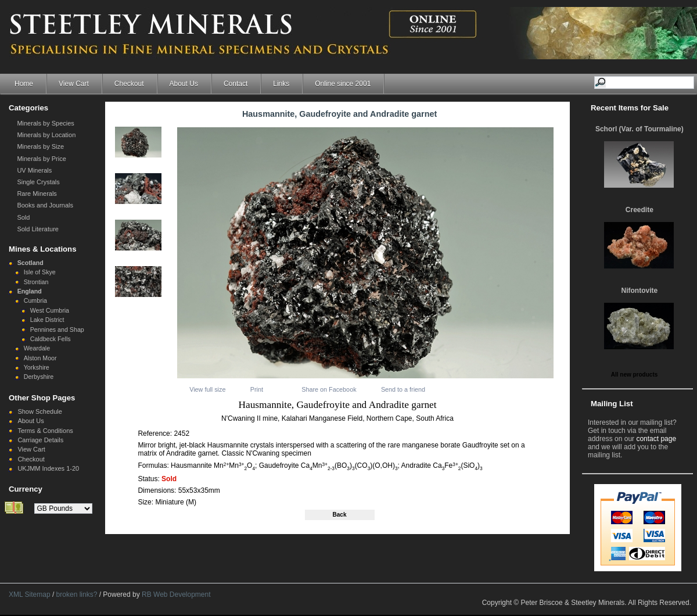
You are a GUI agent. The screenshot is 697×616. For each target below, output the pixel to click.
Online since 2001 (343, 84)
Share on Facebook (329, 389)
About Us (184, 84)
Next (166, 146)
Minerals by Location (46, 135)
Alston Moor (40, 358)
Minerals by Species (45, 123)
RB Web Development (176, 594)
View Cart (74, 84)
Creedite (639, 210)
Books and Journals (45, 205)
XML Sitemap (30, 594)
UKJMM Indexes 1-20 (48, 468)
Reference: (156, 434)
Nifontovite (640, 291)
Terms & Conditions (45, 431)
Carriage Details (40, 440)
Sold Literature (38, 229)
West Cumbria (50, 310)
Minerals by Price (41, 159)
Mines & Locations (43, 249)
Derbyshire (39, 377)
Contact (236, 84)
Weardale (37, 348)
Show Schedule (39, 411)
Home (24, 84)
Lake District (47, 320)
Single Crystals (38, 182)
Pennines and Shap (57, 330)
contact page (656, 439)
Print (257, 389)
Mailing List (612, 404)
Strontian (36, 282)
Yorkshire (37, 367)
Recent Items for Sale (630, 108)
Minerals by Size (40, 146)
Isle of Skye (40, 272)
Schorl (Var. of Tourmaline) (639, 129)
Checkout (129, 84)
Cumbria (35, 300)
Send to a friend (403, 389)
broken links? (77, 594)
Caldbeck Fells (51, 339)
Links (281, 84)
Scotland (30, 263)
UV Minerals (34, 170)
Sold (23, 217)
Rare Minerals (37, 194)
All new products (635, 375)
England (30, 291)
